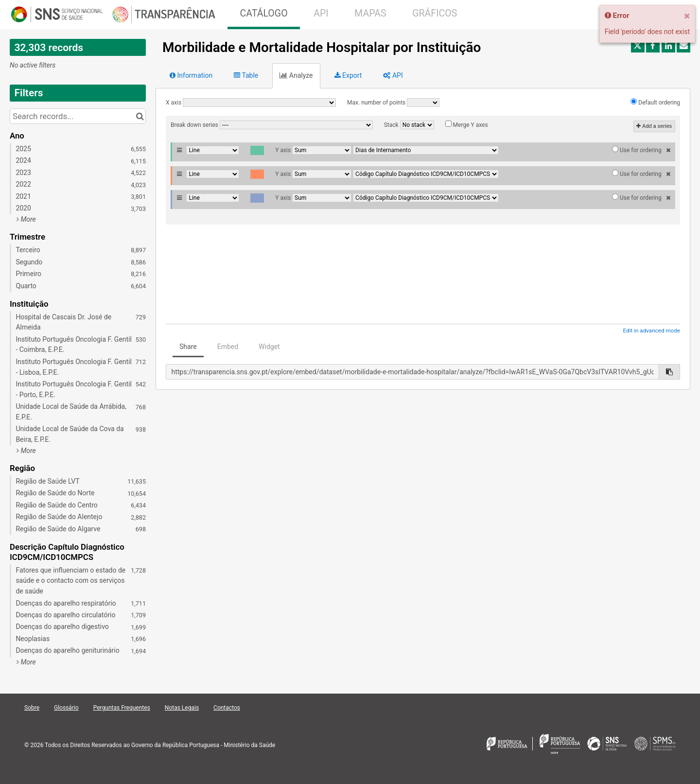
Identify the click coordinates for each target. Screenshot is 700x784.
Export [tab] (348, 75)
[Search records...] (78, 116)
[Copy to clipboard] (670, 372)
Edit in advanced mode (652, 331)
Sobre (32, 708)
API (321, 13)
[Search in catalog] (140, 116)
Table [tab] (246, 75)
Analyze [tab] (296, 75)
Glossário (66, 708)
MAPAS (370, 13)
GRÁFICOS (435, 13)
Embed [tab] (228, 347)
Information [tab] (191, 75)
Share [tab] (188, 347)
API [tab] (393, 75)
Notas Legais (182, 708)
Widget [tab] (269, 347)
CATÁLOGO (263, 13)
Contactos (227, 708)
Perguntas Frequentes (122, 708)
